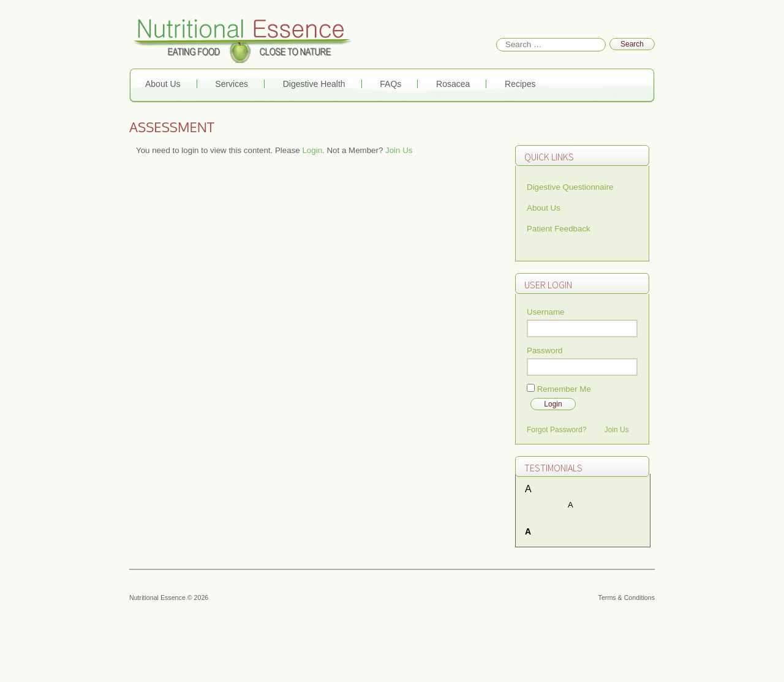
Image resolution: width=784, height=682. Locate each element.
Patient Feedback (559, 229)
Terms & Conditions (627, 598)
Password (545, 350)
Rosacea (453, 84)
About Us (163, 84)
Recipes (520, 84)
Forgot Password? (556, 430)
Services (232, 84)
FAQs (390, 84)
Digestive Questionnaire (570, 187)
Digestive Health (314, 84)
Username (545, 312)
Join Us (399, 150)
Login (312, 150)
